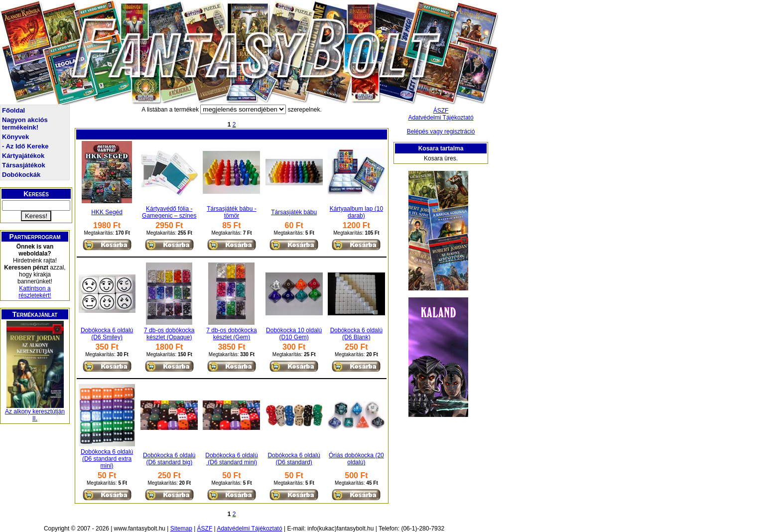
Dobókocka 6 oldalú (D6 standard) (294, 459)
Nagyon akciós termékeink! (25, 124)
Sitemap (181, 529)
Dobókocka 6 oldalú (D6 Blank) (356, 334)
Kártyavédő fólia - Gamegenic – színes (169, 212)
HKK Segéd (107, 212)
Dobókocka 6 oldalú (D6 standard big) (169, 459)
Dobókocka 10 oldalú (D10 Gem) (294, 334)
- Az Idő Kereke (25, 146)
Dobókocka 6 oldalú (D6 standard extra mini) (107, 459)
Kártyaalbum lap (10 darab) (356, 212)
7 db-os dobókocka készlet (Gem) (231, 334)
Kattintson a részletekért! (35, 292)
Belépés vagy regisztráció (441, 132)
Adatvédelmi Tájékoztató (441, 118)
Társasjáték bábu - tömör (231, 212)
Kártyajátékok (23, 156)
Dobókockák (21, 175)
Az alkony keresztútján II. (35, 415)
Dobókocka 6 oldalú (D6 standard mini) (231, 459)
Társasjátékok (24, 165)
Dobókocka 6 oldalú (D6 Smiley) (107, 334)
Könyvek (15, 137)
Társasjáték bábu (294, 212)
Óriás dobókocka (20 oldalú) (356, 459)
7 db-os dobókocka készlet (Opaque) (169, 334)
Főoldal (13, 110)
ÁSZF (441, 111)
